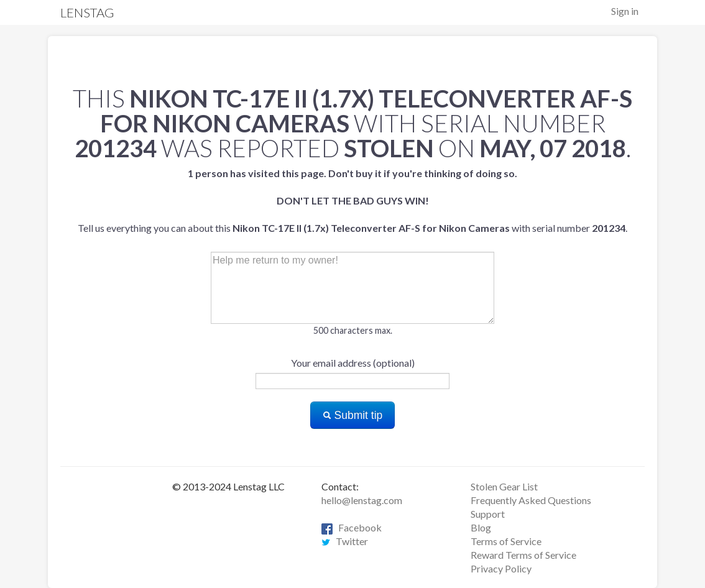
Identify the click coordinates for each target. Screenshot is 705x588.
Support (488, 514)
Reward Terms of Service (523, 555)
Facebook (352, 527)
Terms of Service (506, 541)
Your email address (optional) (353, 363)
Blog (481, 527)
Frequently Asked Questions (531, 500)
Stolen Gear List (504, 486)
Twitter (345, 541)
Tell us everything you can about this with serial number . (352, 200)
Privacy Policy (501, 568)
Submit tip (353, 415)
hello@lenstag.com (362, 500)
